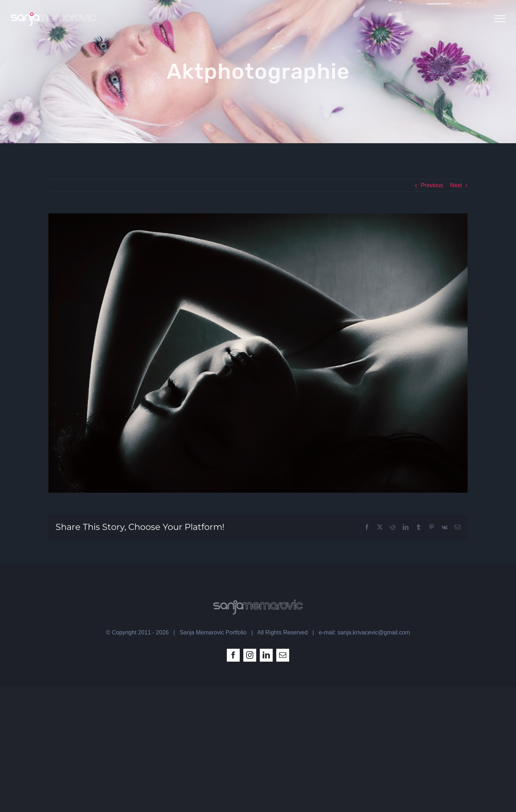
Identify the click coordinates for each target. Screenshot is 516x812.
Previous (432, 185)
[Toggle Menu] (500, 19)
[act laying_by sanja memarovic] (258, 353)
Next (456, 185)
